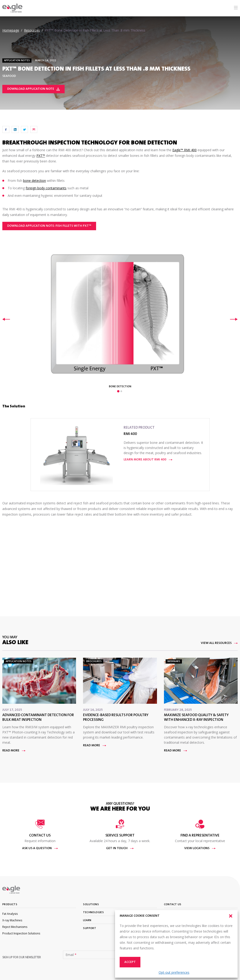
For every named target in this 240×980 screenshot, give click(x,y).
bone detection (35, 181)
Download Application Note (33, 89)
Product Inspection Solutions (21, 933)
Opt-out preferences (174, 972)
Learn (87, 920)
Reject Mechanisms (15, 927)
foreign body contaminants (46, 188)
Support (90, 928)
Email (71, 955)
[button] (231, 916)
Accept (130, 962)
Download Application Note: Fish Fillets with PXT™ (49, 226)
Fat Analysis (10, 914)
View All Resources (219, 643)
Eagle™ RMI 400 (184, 150)
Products (10, 905)
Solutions (91, 905)
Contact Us (173, 905)
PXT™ (41, 156)
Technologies (93, 912)
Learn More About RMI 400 (148, 460)
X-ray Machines (12, 920)
